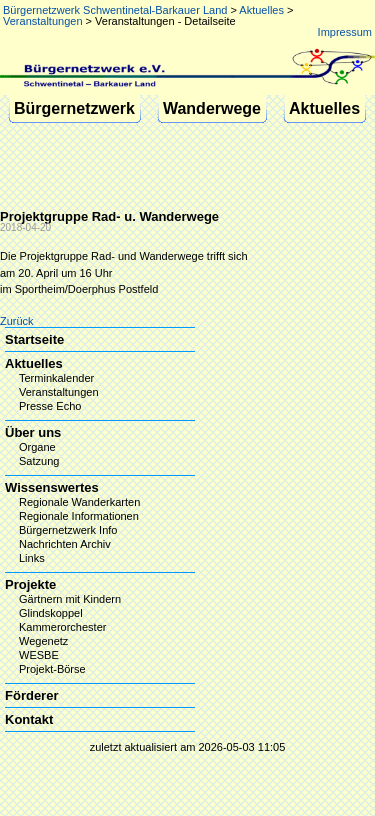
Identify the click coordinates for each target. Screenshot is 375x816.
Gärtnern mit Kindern (70, 599)
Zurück (17, 321)
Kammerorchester (62, 627)
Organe (37, 447)
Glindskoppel (51, 613)
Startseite (34, 339)
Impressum (345, 32)
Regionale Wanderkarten (79, 502)
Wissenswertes (52, 487)
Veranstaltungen (43, 21)
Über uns (33, 432)
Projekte (30, 584)
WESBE (39, 655)
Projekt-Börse (52, 669)
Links (32, 558)
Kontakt (29, 719)
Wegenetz (43, 641)
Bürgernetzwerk (74, 108)
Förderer (31, 695)
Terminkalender (56, 378)
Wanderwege (212, 108)
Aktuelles (261, 10)
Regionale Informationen (79, 516)
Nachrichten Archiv (65, 544)
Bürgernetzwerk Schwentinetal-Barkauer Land (115, 10)
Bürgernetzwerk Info (68, 530)
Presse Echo (50, 406)
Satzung (39, 461)
